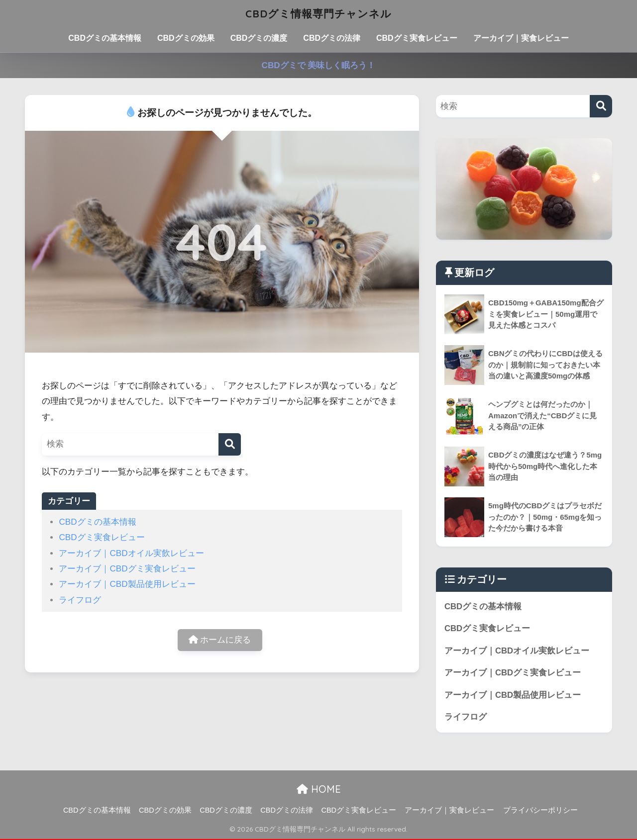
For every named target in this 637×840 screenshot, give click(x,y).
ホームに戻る (220, 640)
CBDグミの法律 (332, 38)
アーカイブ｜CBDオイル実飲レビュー (131, 553)
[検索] (230, 444)
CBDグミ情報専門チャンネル (318, 13)
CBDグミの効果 (186, 38)
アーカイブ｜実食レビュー (521, 38)
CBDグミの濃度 (259, 38)
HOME (319, 790)
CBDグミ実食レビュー (417, 38)
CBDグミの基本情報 (105, 38)
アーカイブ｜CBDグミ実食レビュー (127, 569)
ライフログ (80, 600)
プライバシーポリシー (540, 811)
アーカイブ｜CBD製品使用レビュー (127, 584)
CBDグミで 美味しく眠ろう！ (319, 65)
